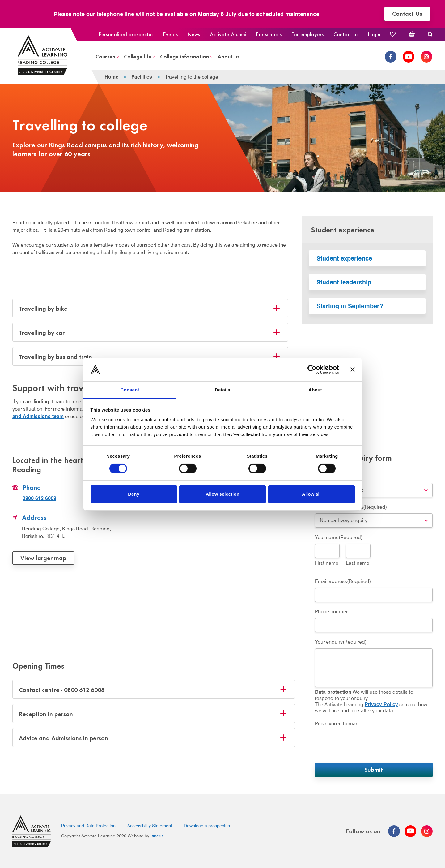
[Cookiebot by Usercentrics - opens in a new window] (312, 369)
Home (111, 77)
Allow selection (222, 494)
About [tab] (315, 390)
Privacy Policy (381, 704)
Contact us (346, 34)
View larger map (43, 557)
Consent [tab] (130, 390)
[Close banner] (353, 369)
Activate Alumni (228, 34)
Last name (358, 563)
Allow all (311, 494)
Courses (105, 56)
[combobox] (374, 490)
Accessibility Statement (150, 826)
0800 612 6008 (39, 498)
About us (229, 56)
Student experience (344, 258)
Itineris (157, 836)
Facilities (142, 77)
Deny (134, 494)
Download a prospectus (207, 826)
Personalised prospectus (126, 34)
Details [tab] (222, 390)
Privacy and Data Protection (88, 826)
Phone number (331, 612)
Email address (343, 581)
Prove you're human (337, 724)
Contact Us (410, 13)
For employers (307, 34)
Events (170, 34)
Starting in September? (350, 306)
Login (374, 34)
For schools (269, 34)
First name (327, 563)
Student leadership (344, 282)
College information (184, 56)
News (194, 34)
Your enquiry (341, 642)
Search (430, 34)
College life (138, 56)
